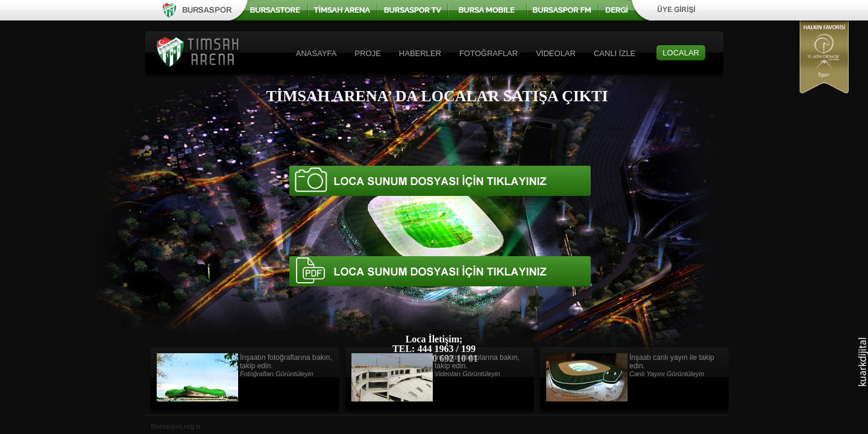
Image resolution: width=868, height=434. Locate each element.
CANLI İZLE (615, 53)
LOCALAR (681, 53)
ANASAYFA (316, 53)
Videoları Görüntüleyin (467, 374)
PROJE (367, 53)
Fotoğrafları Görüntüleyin (277, 374)
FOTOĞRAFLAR (489, 53)
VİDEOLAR (556, 53)
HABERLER (420, 53)
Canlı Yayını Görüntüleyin (667, 374)
